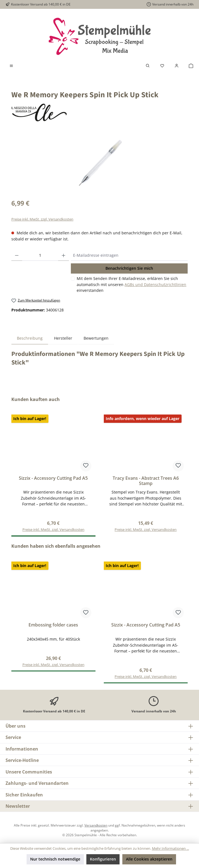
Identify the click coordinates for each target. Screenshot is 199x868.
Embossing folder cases (53, 625)
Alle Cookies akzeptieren (149, 859)
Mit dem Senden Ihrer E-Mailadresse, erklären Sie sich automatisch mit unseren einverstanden (131, 284)
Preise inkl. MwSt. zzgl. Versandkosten (42, 219)
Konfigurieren (103, 859)
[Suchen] (148, 66)
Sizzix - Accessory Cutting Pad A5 (53, 478)
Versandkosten (96, 825)
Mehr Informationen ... (170, 849)
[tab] (30, 338)
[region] (99, 163)
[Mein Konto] (177, 66)
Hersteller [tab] (63, 338)
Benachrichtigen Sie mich (129, 268)
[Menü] (11, 66)
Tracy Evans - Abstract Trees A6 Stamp (146, 481)
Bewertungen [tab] (96, 338)
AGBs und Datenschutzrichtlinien (155, 284)
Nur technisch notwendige (55, 859)
